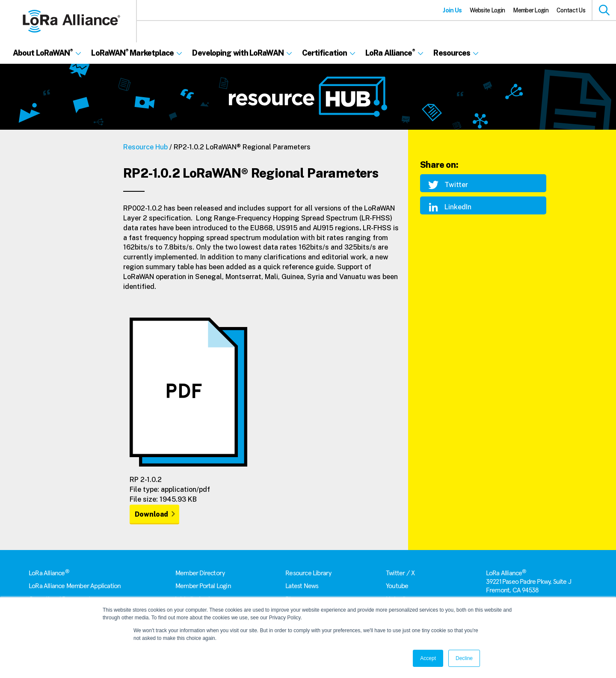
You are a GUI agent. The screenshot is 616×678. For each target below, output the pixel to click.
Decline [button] (464, 658)
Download (151, 514)
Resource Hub (145, 147)
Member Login (531, 10)
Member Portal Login (203, 586)
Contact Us (571, 10)
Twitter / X (400, 573)
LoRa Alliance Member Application (75, 586)
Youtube (397, 586)
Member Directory (200, 573)
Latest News (302, 586)
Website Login (487, 10)
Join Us (452, 10)
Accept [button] (428, 658)
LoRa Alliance (49, 573)
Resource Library (308, 573)
